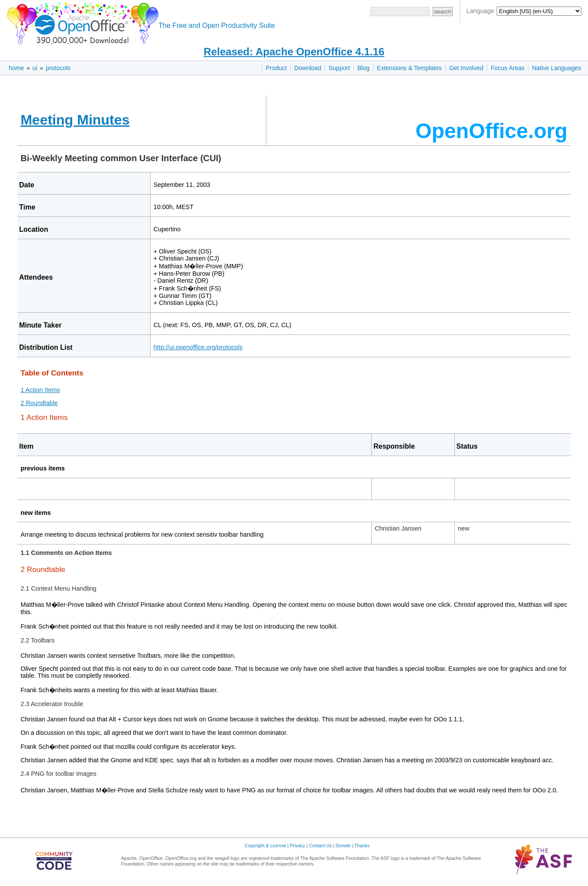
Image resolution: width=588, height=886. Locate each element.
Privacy (297, 845)
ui (35, 68)
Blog (363, 68)
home (16, 68)
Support (339, 68)
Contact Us (321, 845)
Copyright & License (265, 845)
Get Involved (466, 68)
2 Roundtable (39, 403)
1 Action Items (40, 390)
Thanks (362, 845)
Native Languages (556, 68)
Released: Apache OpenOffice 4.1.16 (294, 52)
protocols (58, 68)
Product (276, 68)
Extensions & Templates (409, 68)
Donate (343, 845)
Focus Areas (507, 68)
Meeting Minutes (75, 120)
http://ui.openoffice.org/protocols (198, 347)
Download (308, 68)
